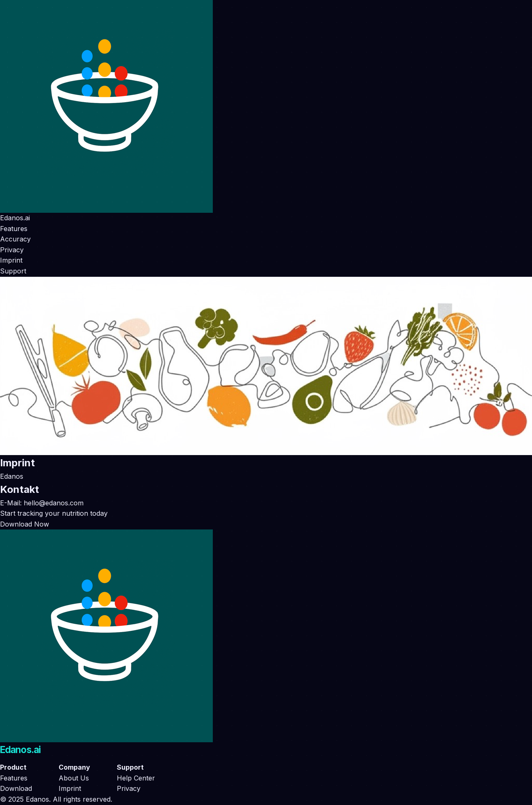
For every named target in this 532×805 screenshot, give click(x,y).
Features (14, 229)
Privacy (12, 250)
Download (16, 788)
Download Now (25, 524)
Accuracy (15, 239)
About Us (74, 778)
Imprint (11, 260)
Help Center (136, 778)
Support (13, 271)
